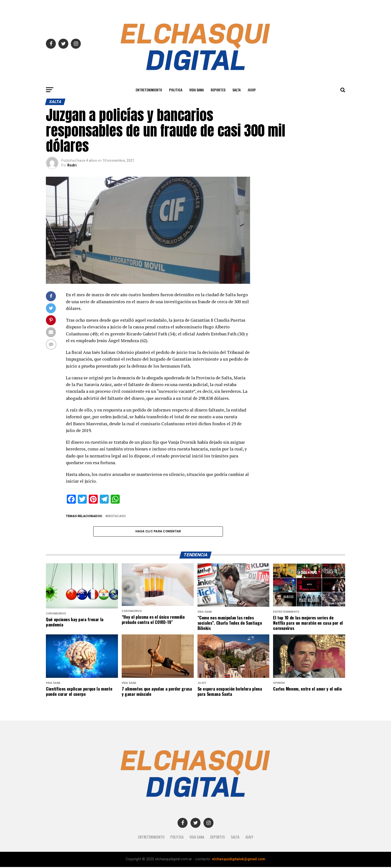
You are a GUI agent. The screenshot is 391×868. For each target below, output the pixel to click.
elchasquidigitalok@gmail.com (239, 860)
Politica (176, 90)
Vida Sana (196, 90)
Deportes (218, 90)
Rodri (72, 165)
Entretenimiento (149, 90)
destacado (116, 516)
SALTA (237, 90)
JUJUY (252, 90)
